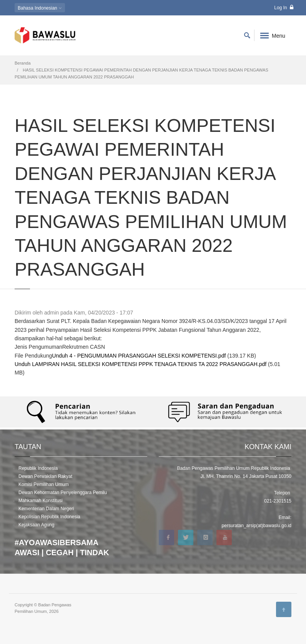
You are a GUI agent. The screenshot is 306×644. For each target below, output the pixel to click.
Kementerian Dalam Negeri (46, 509)
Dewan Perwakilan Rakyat (45, 476)
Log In (284, 7)
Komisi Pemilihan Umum (44, 484)
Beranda (23, 63)
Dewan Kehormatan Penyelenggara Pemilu (63, 493)
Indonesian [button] (40, 8)
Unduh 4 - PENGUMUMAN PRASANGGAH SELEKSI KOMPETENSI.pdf (139, 356)
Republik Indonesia (38, 468)
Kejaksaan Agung (36, 525)
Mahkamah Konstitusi (41, 501)
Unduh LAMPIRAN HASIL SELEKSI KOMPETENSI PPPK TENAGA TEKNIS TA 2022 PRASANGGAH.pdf (141, 364)
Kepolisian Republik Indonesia (49, 517)
